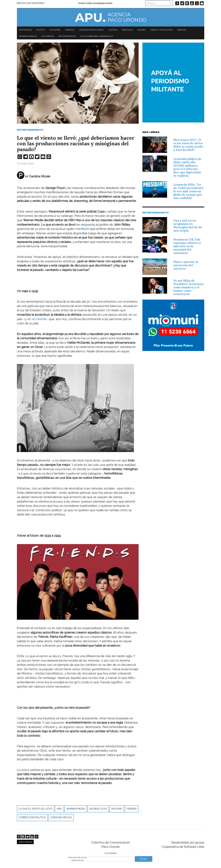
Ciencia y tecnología (162, 30)
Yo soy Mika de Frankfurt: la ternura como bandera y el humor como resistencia (188, 287)
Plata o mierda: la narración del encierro (186, 265)
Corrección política (32, 817)
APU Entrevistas (67, 36)
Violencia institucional (91, 30)
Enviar (143, 859)
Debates (182, 30)
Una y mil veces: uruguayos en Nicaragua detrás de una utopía (188, 225)
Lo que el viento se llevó (36, 809)
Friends (132, 809)
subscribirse (25, 842)
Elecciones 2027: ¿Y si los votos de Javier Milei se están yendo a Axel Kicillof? (188, 145)
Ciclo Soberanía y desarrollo (97, 36)
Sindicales (127, 30)
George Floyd (98, 809)
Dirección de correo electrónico (78, 859)
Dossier (142, 30)
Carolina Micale (61, 817)
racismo (117, 809)
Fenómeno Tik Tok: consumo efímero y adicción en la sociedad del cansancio (187, 246)
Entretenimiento (30, 130)
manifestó (82, 229)
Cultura (113, 30)
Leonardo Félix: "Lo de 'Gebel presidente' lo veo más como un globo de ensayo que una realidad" (189, 191)
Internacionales (28, 36)
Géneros (70, 30)
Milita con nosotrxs (31, 3)
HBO (59, 809)
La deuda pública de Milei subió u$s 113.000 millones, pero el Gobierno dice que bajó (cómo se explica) (187, 167)
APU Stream (48, 36)
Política (41, 30)
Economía (55, 30)
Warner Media (76, 809)
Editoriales (25, 30)
